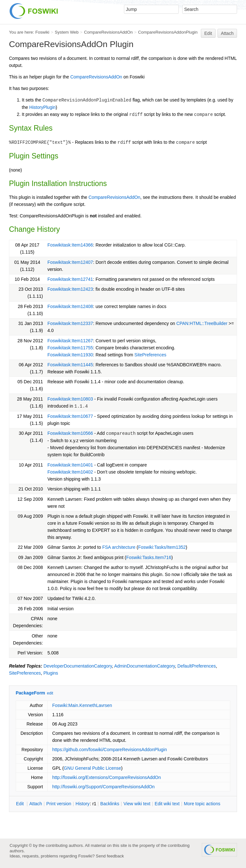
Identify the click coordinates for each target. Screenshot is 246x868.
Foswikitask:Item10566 (70, 433)
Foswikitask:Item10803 (70, 399)
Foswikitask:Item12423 (70, 289)
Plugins (51, 673)
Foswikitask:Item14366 (70, 245)
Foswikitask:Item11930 (70, 355)
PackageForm (30, 693)
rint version (59, 804)
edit (50, 693)
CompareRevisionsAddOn (108, 32)
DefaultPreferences (197, 666)
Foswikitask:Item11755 (70, 348)
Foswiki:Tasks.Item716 (149, 557)
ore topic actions (202, 804)
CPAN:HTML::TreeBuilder (202, 323)
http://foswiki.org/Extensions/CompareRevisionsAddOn (107, 777)
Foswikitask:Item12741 (70, 279)
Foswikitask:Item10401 (70, 465)
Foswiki (42, 32)
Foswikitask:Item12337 (70, 323)
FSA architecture (119, 547)
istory (83, 804)
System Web (67, 32)
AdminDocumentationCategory (144, 666)
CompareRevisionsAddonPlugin (168, 32)
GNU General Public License (92, 768)
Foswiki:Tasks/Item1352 (162, 547)
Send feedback (110, 856)
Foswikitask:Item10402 (70, 472)
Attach (227, 33)
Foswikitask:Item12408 (70, 306)
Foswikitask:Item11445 (70, 365)
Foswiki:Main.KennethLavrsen (82, 705)
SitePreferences (151, 355)
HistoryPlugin (42, 107)
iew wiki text (137, 804)
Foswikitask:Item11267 (70, 341)
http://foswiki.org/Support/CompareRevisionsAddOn (103, 787)
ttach (36, 804)
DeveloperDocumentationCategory (78, 666)
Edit (208, 33)
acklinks (110, 804)
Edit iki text (167, 804)
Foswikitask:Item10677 (70, 416)
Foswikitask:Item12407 (70, 262)
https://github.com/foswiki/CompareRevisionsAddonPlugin (110, 750)
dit (20, 804)
